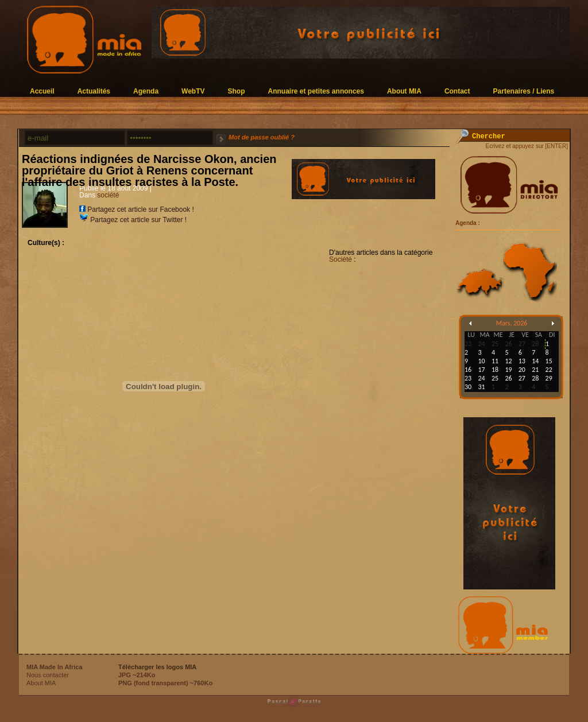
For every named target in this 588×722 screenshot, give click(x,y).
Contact (457, 91)
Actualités (94, 91)
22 (549, 370)
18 (495, 370)
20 (522, 370)
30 (468, 387)
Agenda (146, 91)
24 (481, 378)
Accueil (42, 91)
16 (468, 370)
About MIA (404, 91)
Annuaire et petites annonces (316, 91)
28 (535, 378)
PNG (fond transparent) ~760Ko (165, 683)
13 (522, 361)
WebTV (193, 91)
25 (495, 378)
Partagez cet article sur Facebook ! (137, 209)
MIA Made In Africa (55, 667)
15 (549, 361)
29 (549, 378)
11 (495, 361)
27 (522, 378)
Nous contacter (48, 675)
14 (535, 361)
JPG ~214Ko (137, 675)
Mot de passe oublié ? (262, 137)
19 (508, 370)
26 (508, 378)
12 (508, 361)
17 (481, 370)
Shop (237, 91)
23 (468, 378)
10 (481, 361)
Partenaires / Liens (524, 91)
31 (481, 387)
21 (535, 370)
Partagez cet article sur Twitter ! (133, 220)
